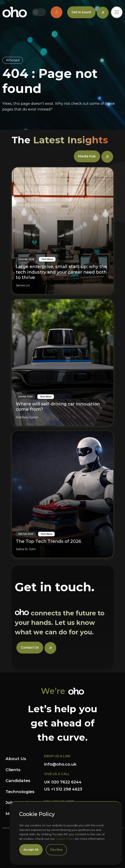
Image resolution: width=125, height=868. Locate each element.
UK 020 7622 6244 (63, 782)
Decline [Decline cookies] (56, 850)
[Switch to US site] (42, 12)
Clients (13, 770)
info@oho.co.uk (60, 764)
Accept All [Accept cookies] (31, 850)
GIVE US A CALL (57, 774)
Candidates (18, 781)
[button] (56, 12)
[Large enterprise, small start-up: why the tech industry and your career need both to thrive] (63, 231)
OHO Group (15, 12)
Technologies (20, 792)
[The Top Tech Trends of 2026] (63, 494)
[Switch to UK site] (36, 12)
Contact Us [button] (30, 647)
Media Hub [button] (87, 156)
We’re (53, 691)
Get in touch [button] (81, 12)
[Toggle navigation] (117, 12)
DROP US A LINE (57, 756)
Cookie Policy (65, 839)
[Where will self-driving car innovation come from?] (63, 362)
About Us (16, 759)
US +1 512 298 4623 (63, 789)
